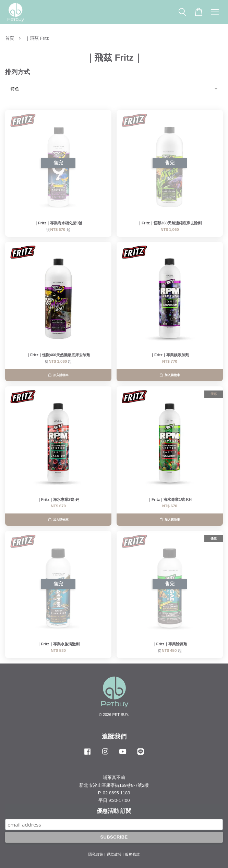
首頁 (10, 38)
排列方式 (17, 72)
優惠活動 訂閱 (114, 811)
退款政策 (114, 854)
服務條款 (132, 854)
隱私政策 (96, 854)
